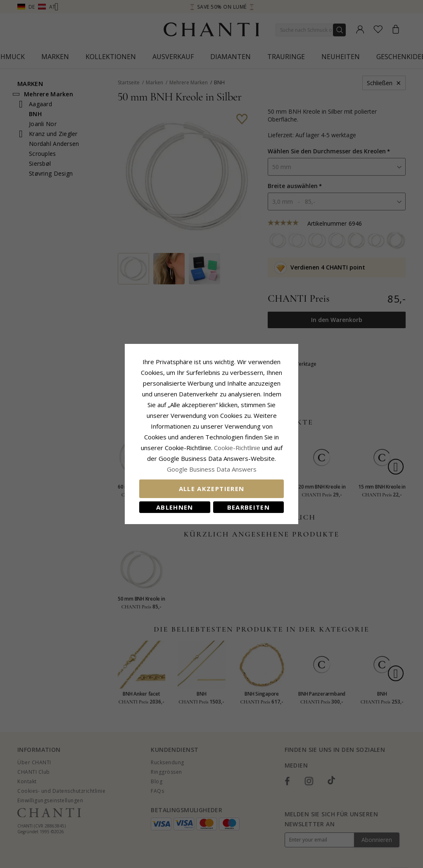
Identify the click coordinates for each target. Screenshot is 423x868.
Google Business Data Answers (212, 469)
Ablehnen (175, 507)
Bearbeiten (249, 507)
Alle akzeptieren (212, 489)
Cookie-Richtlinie (237, 448)
